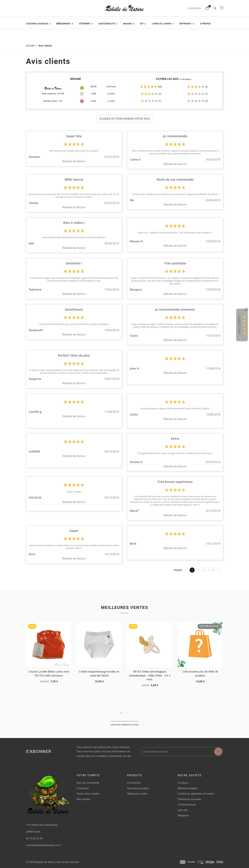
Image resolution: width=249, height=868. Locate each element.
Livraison (183, 783)
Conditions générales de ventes (196, 794)
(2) (151, 94)
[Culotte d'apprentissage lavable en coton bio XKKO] (99, 645)
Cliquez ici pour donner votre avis (125, 119)
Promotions (134, 783)
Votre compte (88, 775)
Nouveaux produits (138, 788)
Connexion (194, 8)
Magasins (183, 815)
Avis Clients (239, 325)
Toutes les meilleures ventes (124, 725)
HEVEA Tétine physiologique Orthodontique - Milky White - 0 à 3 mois (150, 675)
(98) (151, 87)
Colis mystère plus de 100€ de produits (200, 673)
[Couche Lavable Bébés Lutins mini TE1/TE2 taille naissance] (49, 645)
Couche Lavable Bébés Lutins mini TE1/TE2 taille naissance (49, 673)
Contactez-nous (187, 805)
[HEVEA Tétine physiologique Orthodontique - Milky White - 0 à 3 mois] (150, 645)
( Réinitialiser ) (185, 79)
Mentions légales (188, 788)
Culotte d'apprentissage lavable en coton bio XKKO (99, 673)
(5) (198, 87)
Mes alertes (83, 799)
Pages (178, 570)
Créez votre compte (88, 794)
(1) (198, 94)
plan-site (183, 810)
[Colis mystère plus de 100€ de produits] (200, 645)
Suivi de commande (88, 783)
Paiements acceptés (190, 799)
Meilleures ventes (125, 608)
